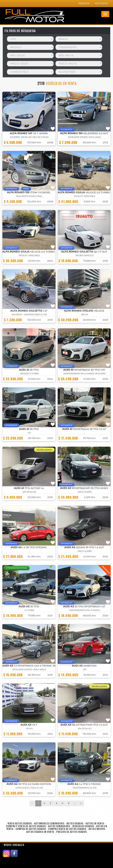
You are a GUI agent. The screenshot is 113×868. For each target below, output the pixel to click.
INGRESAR (84, 3)
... (75, 803)
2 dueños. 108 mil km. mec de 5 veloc (29, 137)
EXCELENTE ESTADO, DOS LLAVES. (85, 137)
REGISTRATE (101, 3)
